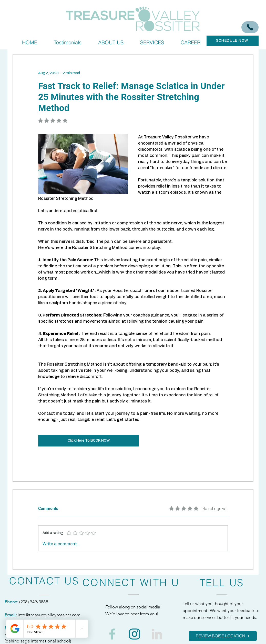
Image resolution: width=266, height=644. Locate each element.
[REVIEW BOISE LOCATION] (223, 636)
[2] (112, 634)
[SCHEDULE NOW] (233, 41)
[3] (157, 634)
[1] (135, 634)
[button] (152, 42)
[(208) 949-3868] (250, 27)
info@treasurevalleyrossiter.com (49, 615)
